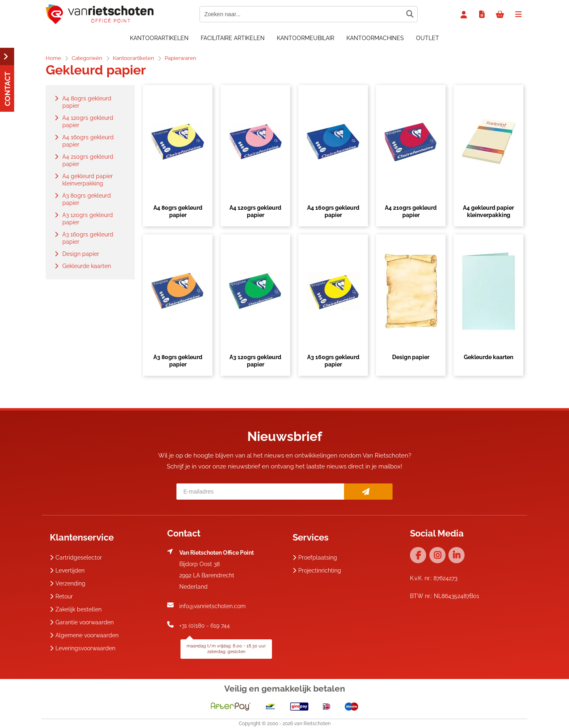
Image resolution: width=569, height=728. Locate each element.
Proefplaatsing (315, 558)
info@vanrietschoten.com (212, 606)
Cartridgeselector (76, 558)
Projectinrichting (317, 570)
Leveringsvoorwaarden (83, 648)
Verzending (68, 583)
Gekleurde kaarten (488, 357)
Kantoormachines (375, 38)
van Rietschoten (312, 724)
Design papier (411, 357)
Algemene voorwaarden (84, 635)
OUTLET (428, 38)
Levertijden (67, 570)
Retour (61, 596)
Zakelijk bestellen (76, 609)
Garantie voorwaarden (82, 622)
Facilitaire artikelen (233, 38)
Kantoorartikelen (159, 38)
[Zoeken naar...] (410, 14)
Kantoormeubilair (306, 38)
